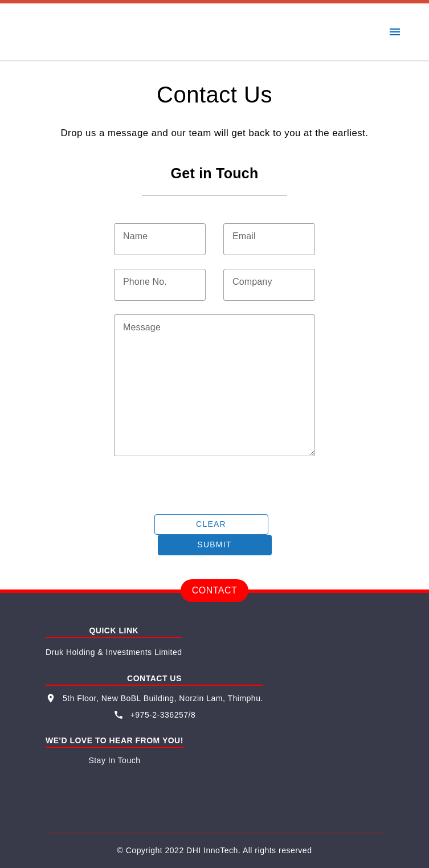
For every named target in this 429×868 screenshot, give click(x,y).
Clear (211, 524)
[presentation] (201, 485)
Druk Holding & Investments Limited (114, 652)
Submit (214, 544)
